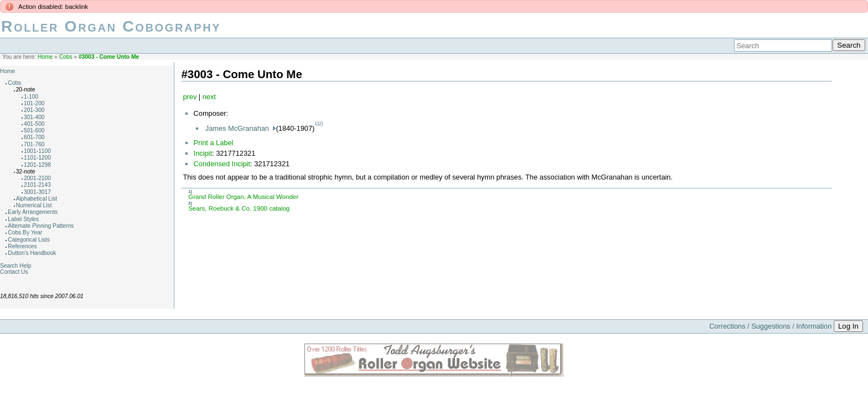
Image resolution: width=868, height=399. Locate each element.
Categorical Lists (29, 240)
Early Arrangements (33, 212)
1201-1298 (37, 165)
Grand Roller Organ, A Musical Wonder (243, 197)
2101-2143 (37, 185)
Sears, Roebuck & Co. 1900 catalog (239, 208)
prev (190, 97)
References (22, 246)
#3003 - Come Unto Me (109, 57)
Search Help (15, 266)
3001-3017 (37, 192)
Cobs (66, 57)
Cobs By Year (25, 232)
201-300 (34, 110)
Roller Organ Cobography (111, 26)
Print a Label (214, 143)
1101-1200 (37, 158)
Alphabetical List (37, 199)
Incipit (203, 153)
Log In (848, 326)
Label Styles (23, 219)
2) (321, 124)
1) (317, 124)
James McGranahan (238, 128)
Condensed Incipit (222, 164)
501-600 (34, 131)
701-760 (34, 144)
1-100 (31, 97)
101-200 (34, 103)
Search (849, 45)
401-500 (34, 124)
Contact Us (14, 272)
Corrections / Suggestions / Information (770, 326)
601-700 (34, 137)
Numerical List (34, 205)
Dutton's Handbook (32, 253)
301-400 (34, 117)
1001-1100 (37, 151)
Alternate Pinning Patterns (41, 226)
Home (45, 57)
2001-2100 (37, 178)
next (209, 97)
